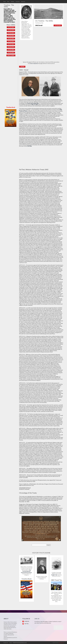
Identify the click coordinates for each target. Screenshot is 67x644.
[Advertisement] (11, 81)
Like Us (37, 619)
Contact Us (6, 642)
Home (5, 2)
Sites (8, 2)
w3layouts (61, 643)
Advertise (24, 2)
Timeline (13, 2)
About (11, 642)
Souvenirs (18, 2)
